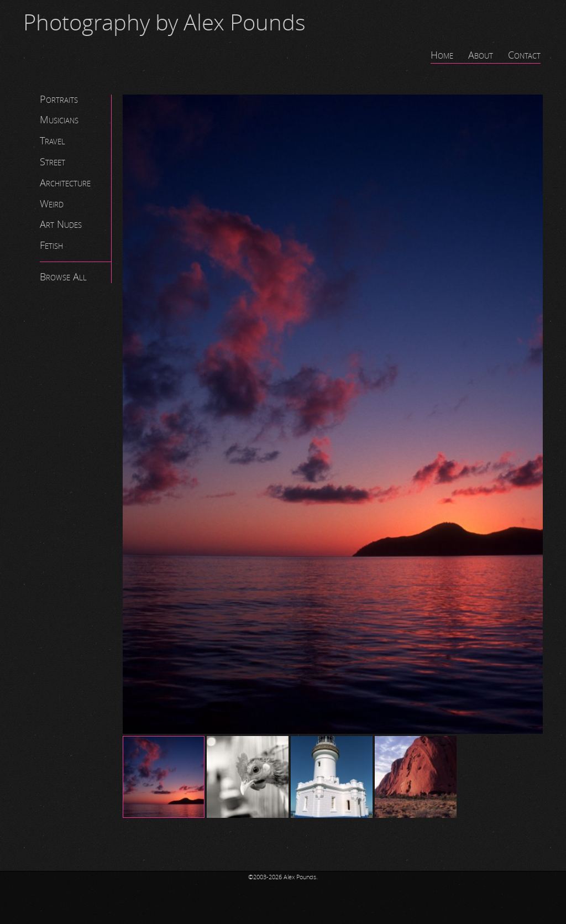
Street (53, 162)
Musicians (59, 120)
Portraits (59, 100)
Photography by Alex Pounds (164, 23)
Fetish (51, 246)
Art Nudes (61, 225)
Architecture (65, 183)
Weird (52, 204)
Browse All (63, 277)
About (481, 55)
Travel (53, 141)
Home (442, 55)
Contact (524, 55)
